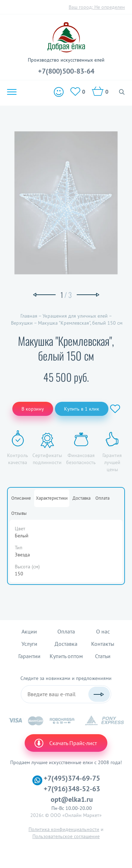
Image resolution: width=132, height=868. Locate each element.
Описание (21, 498)
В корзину (33, 409)
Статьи (103, 656)
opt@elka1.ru (72, 799)
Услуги (29, 644)
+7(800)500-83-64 (66, 71)
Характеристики (52, 498)
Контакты (103, 644)
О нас (103, 631)
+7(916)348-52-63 (72, 789)
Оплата (102, 498)
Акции (29, 631)
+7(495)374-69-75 (72, 778)
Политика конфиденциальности (64, 829)
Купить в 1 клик (82, 409)
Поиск (122, 92)
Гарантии (29, 656)
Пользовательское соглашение (66, 836)
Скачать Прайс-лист (65, 743)
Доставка (81, 498)
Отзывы (19, 513)
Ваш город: (97, 7)
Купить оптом (66, 656)
